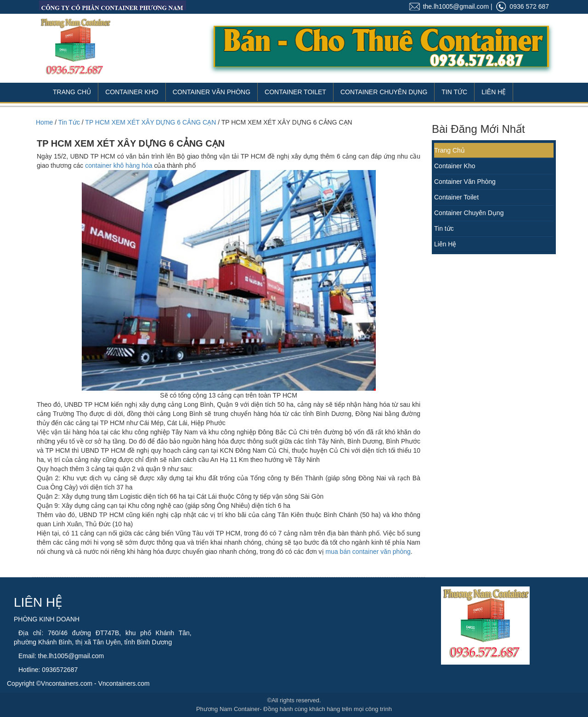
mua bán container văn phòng (368, 552)
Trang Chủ (72, 92)
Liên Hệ (494, 92)
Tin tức (444, 228)
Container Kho (132, 92)
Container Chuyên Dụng (384, 92)
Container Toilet (295, 92)
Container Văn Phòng (212, 92)
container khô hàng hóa (119, 165)
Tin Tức (454, 92)
